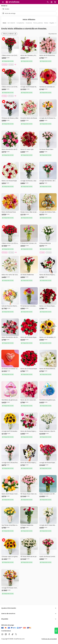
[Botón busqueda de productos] (48, 2)
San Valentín (11, 23)
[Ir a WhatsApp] (56, 631)
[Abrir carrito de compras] (55, 2)
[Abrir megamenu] (3, 2)
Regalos (52, 23)
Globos (46, 23)
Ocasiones (29, 23)
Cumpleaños (20, 23)
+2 (15, 64)
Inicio (4, 23)
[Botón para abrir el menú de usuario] (52, 2)
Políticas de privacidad (49, 639)
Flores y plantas (38, 23)
